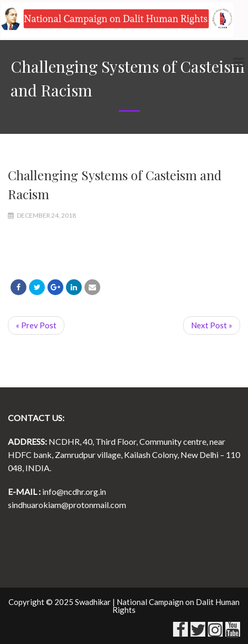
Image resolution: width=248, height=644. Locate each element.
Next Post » (212, 325)
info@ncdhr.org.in (74, 491)
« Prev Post (36, 325)
